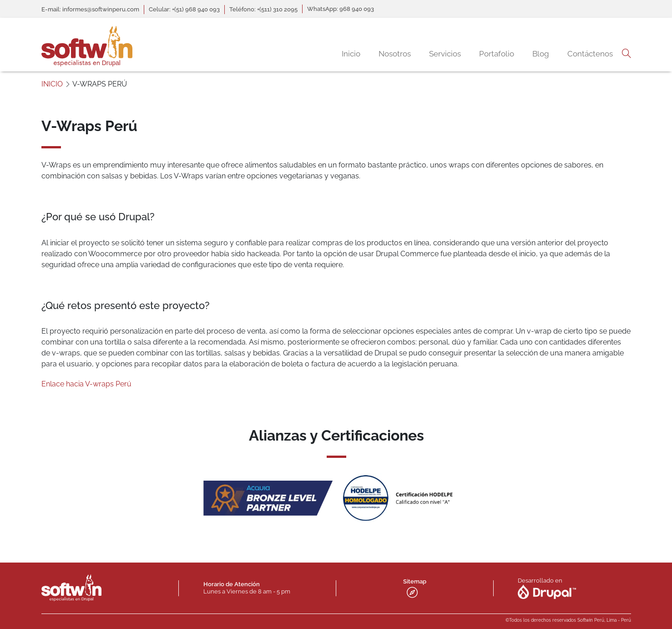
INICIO (52, 84)
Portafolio (497, 54)
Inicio (351, 54)
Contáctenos (590, 54)
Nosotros (395, 54)
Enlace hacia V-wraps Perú (86, 384)
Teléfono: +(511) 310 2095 (263, 9)
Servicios (445, 54)
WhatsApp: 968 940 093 (341, 9)
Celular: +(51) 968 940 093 (184, 9)
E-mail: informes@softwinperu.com (90, 9)
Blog (541, 54)
